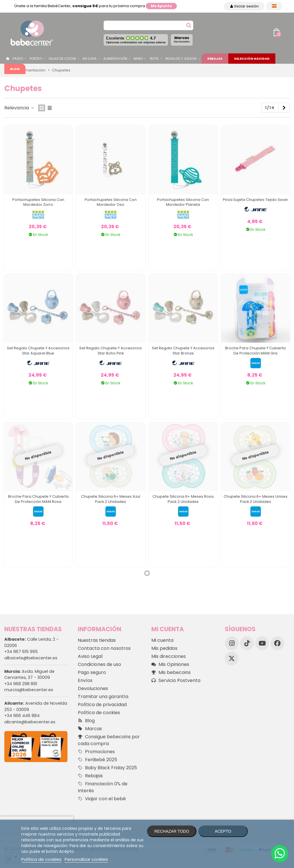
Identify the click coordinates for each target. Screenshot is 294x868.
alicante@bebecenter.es (30, 722)
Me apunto (161, 6)
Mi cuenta (162, 640)
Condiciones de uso (99, 664)
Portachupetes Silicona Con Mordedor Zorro (38, 202)
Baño (138, 59)
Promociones (96, 752)
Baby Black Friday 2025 (107, 768)
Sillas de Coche (62, 59)
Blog (15, 69)
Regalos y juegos (181, 59)
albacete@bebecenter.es (31, 658)
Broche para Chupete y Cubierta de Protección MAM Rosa (38, 499)
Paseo (18, 59)
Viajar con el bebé (102, 799)
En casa (90, 59)
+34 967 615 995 (21, 652)
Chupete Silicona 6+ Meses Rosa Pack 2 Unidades (183, 499)
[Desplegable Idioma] (274, 6)
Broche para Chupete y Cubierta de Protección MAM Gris (255, 351)
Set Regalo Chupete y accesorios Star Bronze (183, 351)
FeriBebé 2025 (97, 760)
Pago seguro (92, 672)
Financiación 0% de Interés (103, 787)
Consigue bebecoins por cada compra (109, 740)
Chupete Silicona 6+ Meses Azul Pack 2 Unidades (111, 499)
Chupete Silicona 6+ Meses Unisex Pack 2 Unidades (256, 499)
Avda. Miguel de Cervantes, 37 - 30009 (29, 675)
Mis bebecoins (171, 673)
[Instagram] (232, 643)
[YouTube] (262, 643)
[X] (232, 658)
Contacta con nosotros (104, 648)
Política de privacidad (102, 705)
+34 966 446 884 (22, 716)
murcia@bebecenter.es (29, 690)
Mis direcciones (169, 656)
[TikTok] (247, 643)
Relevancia (20, 108)
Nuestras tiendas (97, 640)
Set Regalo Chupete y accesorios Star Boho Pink (111, 351)
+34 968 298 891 (21, 684)
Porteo (36, 59)
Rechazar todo (172, 831)
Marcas (182, 39)
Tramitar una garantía (103, 696)
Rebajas (215, 59)
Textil (154, 59)
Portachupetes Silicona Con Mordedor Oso (111, 202)
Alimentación (115, 59)
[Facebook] (277, 643)
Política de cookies (99, 713)
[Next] (284, 108)
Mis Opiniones (170, 664)
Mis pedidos (164, 648)
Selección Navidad (252, 59)
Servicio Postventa (176, 681)
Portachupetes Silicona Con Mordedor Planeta (183, 202)
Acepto (223, 831)
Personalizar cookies (86, 859)
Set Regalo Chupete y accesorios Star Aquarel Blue (38, 351)
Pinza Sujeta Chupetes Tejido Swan (255, 200)
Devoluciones (93, 688)
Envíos (85, 680)
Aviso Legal (90, 656)
